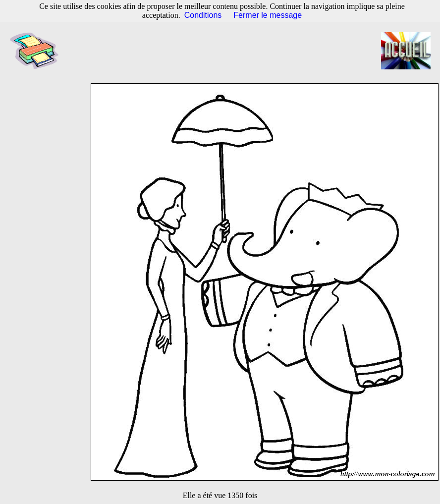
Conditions (203, 15)
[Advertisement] (225, 51)
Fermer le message (268, 15)
